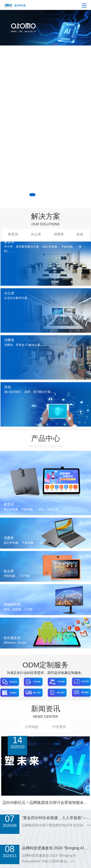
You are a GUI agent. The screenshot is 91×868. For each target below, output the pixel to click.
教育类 (13, 234)
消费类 (59, 234)
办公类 (36, 234)
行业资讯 (59, 727)
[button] (32, 195)
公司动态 (32, 727)
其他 (80, 234)
